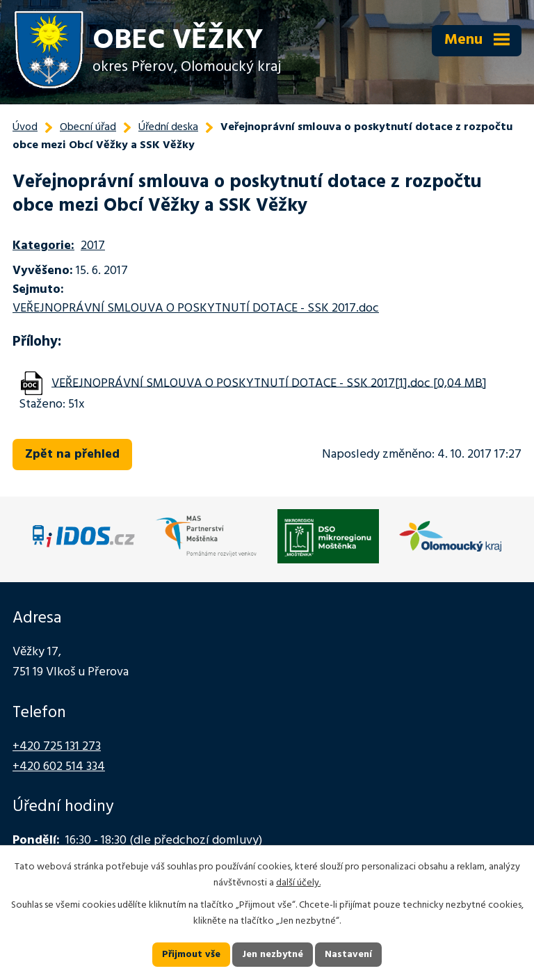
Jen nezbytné (273, 955)
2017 (93, 246)
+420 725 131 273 (57, 747)
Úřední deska (168, 127)
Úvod (25, 127)
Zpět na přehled (72, 455)
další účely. (298, 883)
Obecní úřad (88, 127)
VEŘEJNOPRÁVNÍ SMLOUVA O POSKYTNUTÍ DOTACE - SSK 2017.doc (196, 308)
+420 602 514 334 (59, 767)
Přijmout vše (191, 955)
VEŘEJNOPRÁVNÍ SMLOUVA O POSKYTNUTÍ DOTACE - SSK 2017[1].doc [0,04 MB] (269, 383)
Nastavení (348, 955)
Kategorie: (43, 246)
